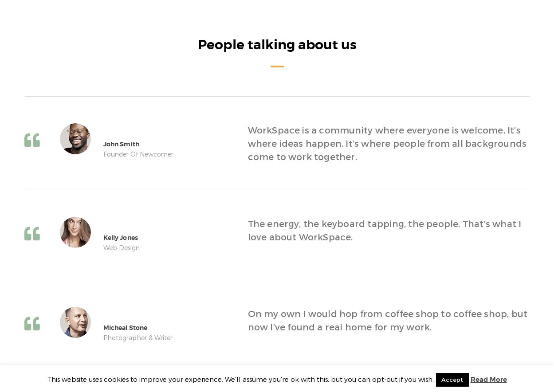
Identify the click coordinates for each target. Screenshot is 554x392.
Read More (489, 380)
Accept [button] (452, 380)
